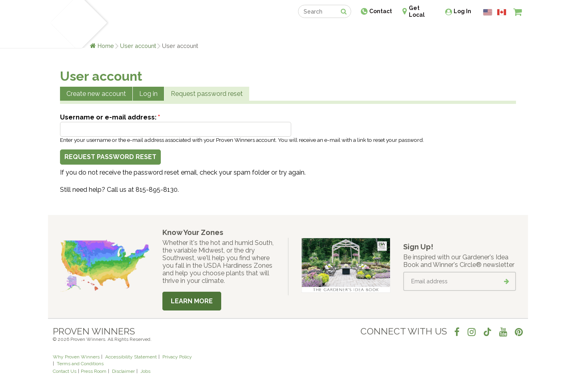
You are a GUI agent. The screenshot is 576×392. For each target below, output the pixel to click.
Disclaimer (123, 371)
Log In (462, 11)
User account (138, 46)
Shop (282, 31)
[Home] (62, 24)
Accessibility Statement (131, 357)
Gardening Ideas (190, 31)
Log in (148, 94)
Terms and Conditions (80, 364)
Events (309, 31)
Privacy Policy (177, 357)
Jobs (145, 371)
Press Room (94, 371)
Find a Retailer (245, 31)
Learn (149, 31)
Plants (123, 31)
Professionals (348, 31)
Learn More (192, 301)
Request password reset (207, 94)
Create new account (96, 94)
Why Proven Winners (76, 357)
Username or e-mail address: (110, 117)
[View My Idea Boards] (503, 32)
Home (106, 46)
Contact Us (65, 371)
